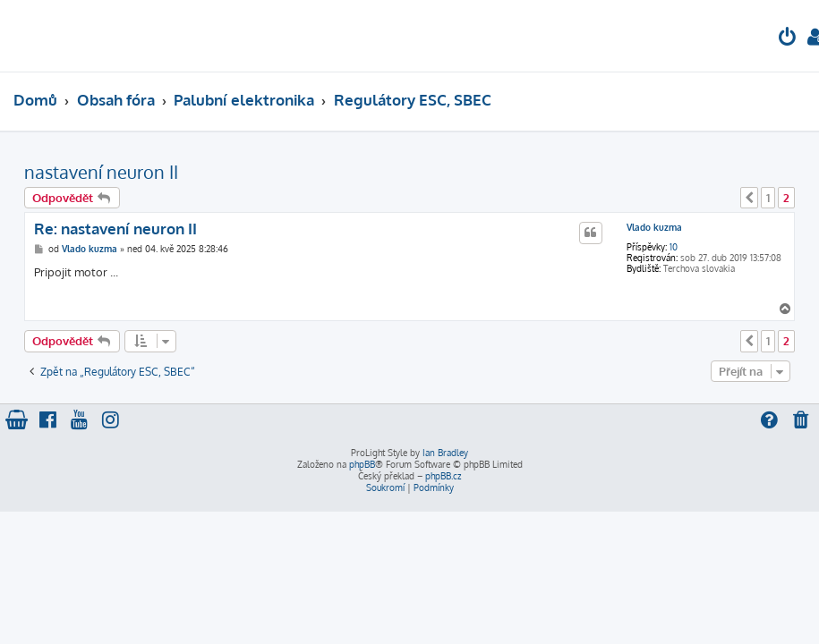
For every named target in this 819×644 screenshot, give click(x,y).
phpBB (362, 464)
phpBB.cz (443, 476)
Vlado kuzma (654, 227)
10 (674, 247)
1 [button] (768, 198)
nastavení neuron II (101, 172)
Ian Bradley (445, 453)
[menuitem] (788, 39)
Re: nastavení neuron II (115, 229)
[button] (749, 198)
